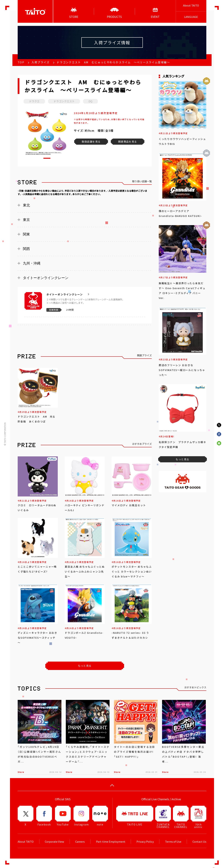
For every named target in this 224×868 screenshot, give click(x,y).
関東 (26, 234)
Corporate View (54, 842)
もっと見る (85, 666)
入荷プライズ (41, 62)
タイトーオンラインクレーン (46, 278)
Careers (80, 842)
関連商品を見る (128, 142)
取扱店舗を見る (91, 142)
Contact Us (199, 842)
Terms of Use (173, 842)
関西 (26, 249)
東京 (26, 220)
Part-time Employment (111, 842)
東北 (26, 205)
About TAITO (191, 5)
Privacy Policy (145, 842)
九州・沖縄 (32, 263)
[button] (47, 158)
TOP (21, 62)
